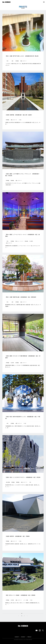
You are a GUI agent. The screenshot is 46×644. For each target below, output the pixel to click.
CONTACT (17, 637)
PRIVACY (29, 637)
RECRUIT (23, 637)
